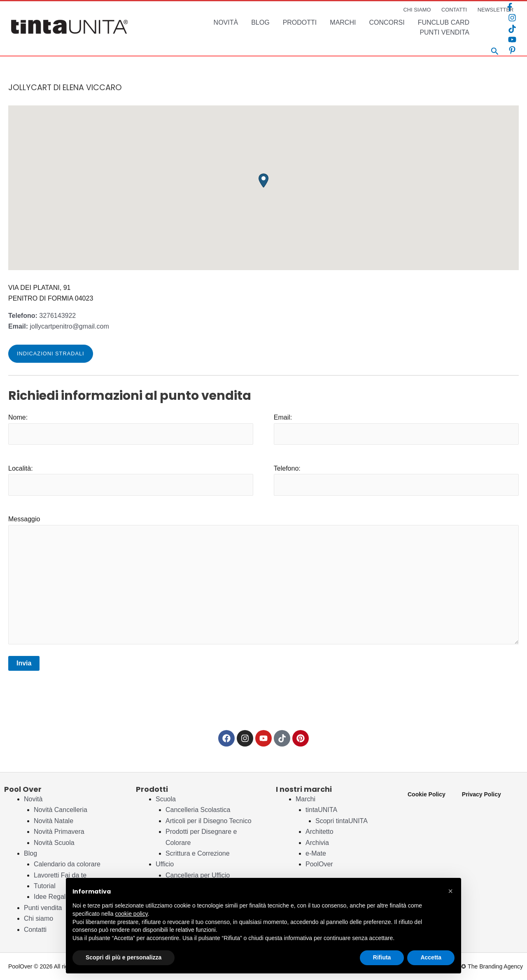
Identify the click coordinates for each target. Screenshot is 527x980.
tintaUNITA (321, 810)
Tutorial (45, 886)
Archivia (317, 843)
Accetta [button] (431, 957)
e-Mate (316, 853)
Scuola (166, 799)
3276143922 (42, 316)
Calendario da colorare (67, 864)
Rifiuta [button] (382, 957)
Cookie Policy (427, 794)
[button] (263, 181)
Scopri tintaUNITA (342, 821)
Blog (30, 853)
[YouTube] (512, 40)
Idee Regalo (51, 897)
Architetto (319, 832)
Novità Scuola (54, 843)
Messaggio (263, 582)
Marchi (305, 799)
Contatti (35, 930)
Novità (33, 799)
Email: (396, 429)
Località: (131, 480)
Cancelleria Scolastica (198, 810)
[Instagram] (512, 18)
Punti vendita (43, 908)
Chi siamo (38, 918)
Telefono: (396, 480)
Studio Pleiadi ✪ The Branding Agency (474, 966)
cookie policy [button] (132, 914)
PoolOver (319, 864)
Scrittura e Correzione (198, 853)
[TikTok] (512, 29)
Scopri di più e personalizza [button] (124, 957)
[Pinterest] (512, 50)
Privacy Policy (482, 794)
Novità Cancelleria (61, 810)
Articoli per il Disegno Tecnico (209, 821)
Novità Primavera (59, 832)
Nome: (131, 429)
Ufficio (165, 864)
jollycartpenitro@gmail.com (59, 326)
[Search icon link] (495, 52)
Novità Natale (54, 821)
